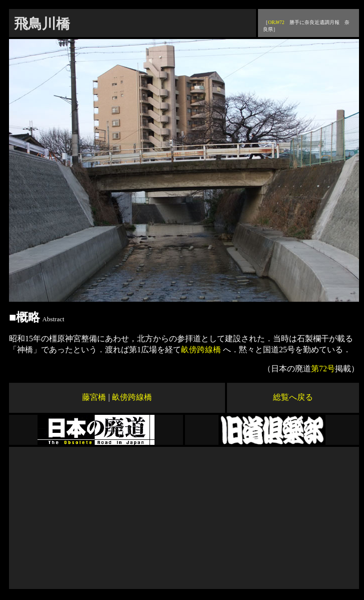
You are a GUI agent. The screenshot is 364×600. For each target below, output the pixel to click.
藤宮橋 (94, 397)
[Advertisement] (184, 517)
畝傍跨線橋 (202, 350)
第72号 (323, 369)
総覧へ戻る (293, 397)
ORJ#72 (276, 22)
